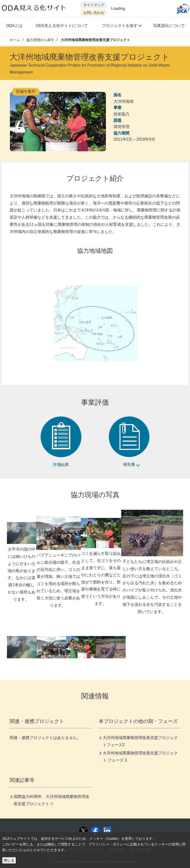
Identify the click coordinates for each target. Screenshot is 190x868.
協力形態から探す (40, 40)
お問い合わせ (94, 13)
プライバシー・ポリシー (108, 844)
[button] (122, 26)
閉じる (9, 860)
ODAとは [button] (14, 26)
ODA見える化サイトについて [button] (62, 26)
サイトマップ (94, 5)
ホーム (15, 40)
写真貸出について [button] (169, 26)
